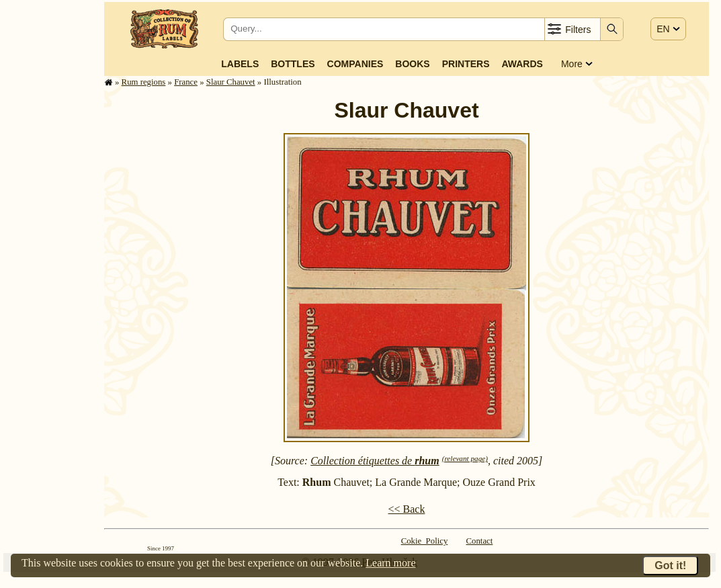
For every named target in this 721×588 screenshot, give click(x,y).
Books (412, 64)
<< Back (407, 509)
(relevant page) (465, 458)
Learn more (390, 563)
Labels (240, 64)
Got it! (670, 565)
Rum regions (144, 82)
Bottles (293, 64)
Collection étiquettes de (375, 461)
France (186, 82)
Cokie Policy (425, 541)
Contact (480, 541)
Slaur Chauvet (231, 82)
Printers (466, 64)
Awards (522, 64)
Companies (355, 64)
